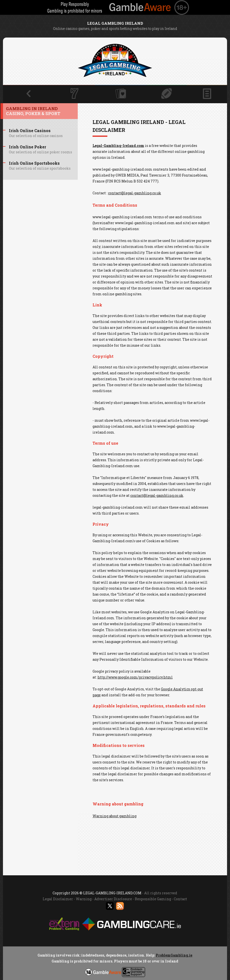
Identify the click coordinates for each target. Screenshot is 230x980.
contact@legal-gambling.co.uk (135, 193)
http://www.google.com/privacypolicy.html (135, 677)
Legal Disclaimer (58, 899)
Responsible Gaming (153, 899)
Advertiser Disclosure (113, 899)
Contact (180, 899)
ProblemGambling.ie (174, 955)
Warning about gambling (115, 816)
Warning (84, 899)
